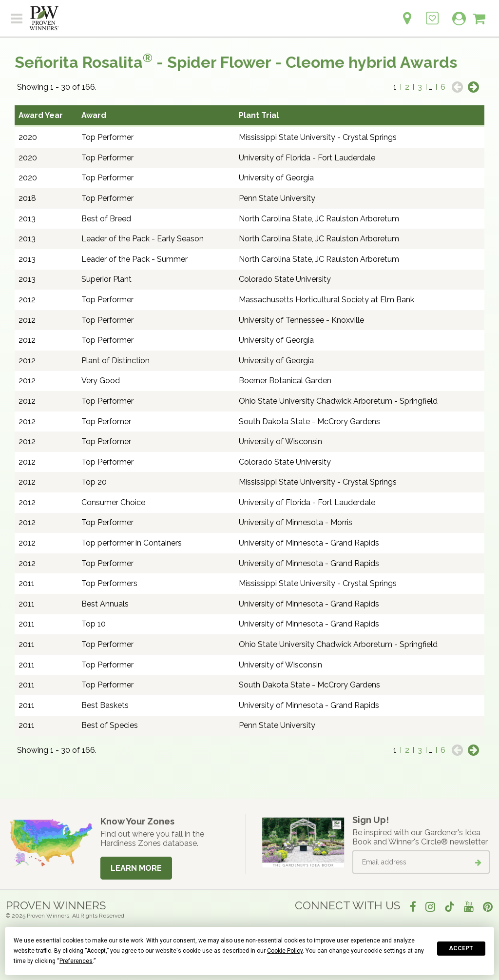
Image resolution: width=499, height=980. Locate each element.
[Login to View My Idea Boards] (432, 13)
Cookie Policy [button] (285, 951)
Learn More (136, 868)
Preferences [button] (76, 961)
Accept (461, 948)
